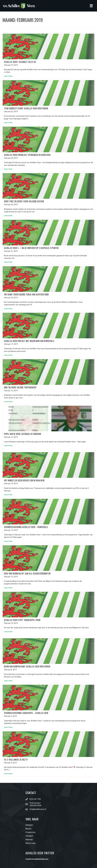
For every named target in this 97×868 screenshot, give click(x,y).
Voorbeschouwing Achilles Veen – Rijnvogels (26, 527)
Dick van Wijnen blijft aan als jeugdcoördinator (27, 573)
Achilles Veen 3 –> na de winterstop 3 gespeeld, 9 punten (31, 248)
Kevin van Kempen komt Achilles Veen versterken (27, 666)
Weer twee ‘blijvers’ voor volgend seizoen (24, 201)
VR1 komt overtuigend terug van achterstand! (26, 294)
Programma (30, 832)
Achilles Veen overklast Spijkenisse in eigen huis (27, 155)
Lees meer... (9, 76)
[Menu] (91, 6)
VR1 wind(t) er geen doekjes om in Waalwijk (24, 480)
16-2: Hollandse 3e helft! (16, 760)
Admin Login (31, 843)
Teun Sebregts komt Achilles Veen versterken (26, 108)
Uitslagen (29, 825)
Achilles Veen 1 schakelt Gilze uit (20, 62)
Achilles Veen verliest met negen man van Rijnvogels (29, 341)
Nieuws (28, 829)
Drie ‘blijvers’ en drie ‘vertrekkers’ (20, 387)
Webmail (29, 840)
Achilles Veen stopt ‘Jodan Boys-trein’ (22, 620)
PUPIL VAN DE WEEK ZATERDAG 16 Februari (23, 434)
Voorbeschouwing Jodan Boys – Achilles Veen (26, 713)
